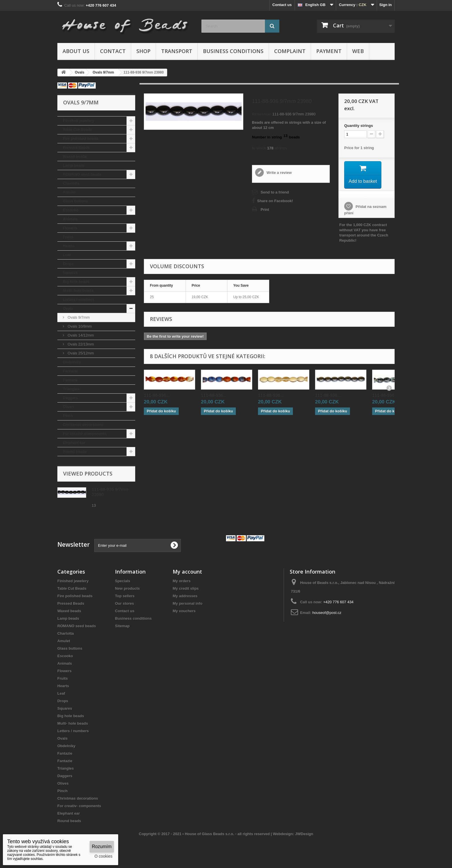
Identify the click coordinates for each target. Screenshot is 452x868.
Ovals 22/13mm (80, 344)
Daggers (70, 398)
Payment (329, 51)
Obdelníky (72, 362)
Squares (70, 273)
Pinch (68, 416)
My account (187, 572)
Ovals (68, 308)
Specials (123, 581)
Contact (113, 51)
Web (358, 51)
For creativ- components (85, 434)
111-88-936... (157, 396)
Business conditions (233, 51)
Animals (70, 219)
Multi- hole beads (78, 291)
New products (127, 588)
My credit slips (186, 588)
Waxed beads (75, 156)
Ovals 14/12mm (80, 335)
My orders (182, 581)
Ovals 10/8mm (79, 326)
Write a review (279, 173)
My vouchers (184, 611)
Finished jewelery (78, 121)
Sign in (386, 5)
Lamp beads (74, 165)
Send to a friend (275, 192)
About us (76, 51)
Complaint (290, 51)
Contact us (282, 5)
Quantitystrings (359, 126)
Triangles (71, 389)
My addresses (185, 596)
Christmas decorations (83, 425)
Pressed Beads (76, 148)
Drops (68, 264)
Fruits (68, 237)
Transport (177, 51)
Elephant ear (74, 443)
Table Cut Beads (77, 130)
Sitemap (122, 626)
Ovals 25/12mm (80, 353)
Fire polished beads (80, 139)
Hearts (69, 246)
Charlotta (71, 183)
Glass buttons (75, 201)
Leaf (67, 255)
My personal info (188, 603)
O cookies (103, 856)
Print (265, 210)
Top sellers (125, 596)
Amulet (69, 192)
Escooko (71, 210)
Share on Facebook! (275, 201)
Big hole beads (76, 282)
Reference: (262, 114)
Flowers (70, 228)
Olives (68, 407)
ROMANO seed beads (82, 174)
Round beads (75, 451)
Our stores (125, 603)
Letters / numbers (79, 299)
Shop (143, 51)
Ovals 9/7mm (78, 317)
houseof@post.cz (327, 613)
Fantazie (70, 371)
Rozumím (102, 847)
